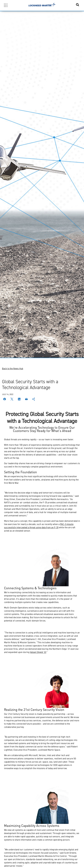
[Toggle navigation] (6, 5)
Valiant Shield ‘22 (38, 652)
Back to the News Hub (13, 368)
